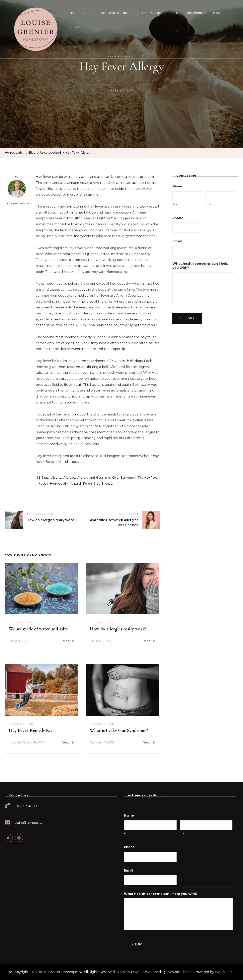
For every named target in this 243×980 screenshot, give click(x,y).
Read (68, 641)
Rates (175, 13)
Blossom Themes (180, 972)
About (89, 13)
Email (177, 241)
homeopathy (59, 484)
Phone (178, 218)
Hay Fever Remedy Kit (31, 730)
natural (76, 484)
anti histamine (100, 478)
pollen (87, 484)
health (43, 484)
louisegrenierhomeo (18, 192)
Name (177, 186)
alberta (56, 478)
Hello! (73, 13)
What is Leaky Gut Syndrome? (119, 730)
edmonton (128, 478)
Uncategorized (21, 622)
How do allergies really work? (118, 629)
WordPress (224, 972)
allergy (82, 478)
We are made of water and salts (38, 629)
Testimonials (196, 13)
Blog (217, 13)
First (176, 204)
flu (140, 478)
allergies (69, 478)
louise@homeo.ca (28, 823)
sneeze (107, 484)
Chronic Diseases (150, 13)
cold (115, 478)
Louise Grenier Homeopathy (60, 972)
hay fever (151, 478)
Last (208, 204)
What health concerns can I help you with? (200, 266)
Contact (75, 27)
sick (97, 484)
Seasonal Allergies (115, 13)
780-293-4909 (25, 806)
